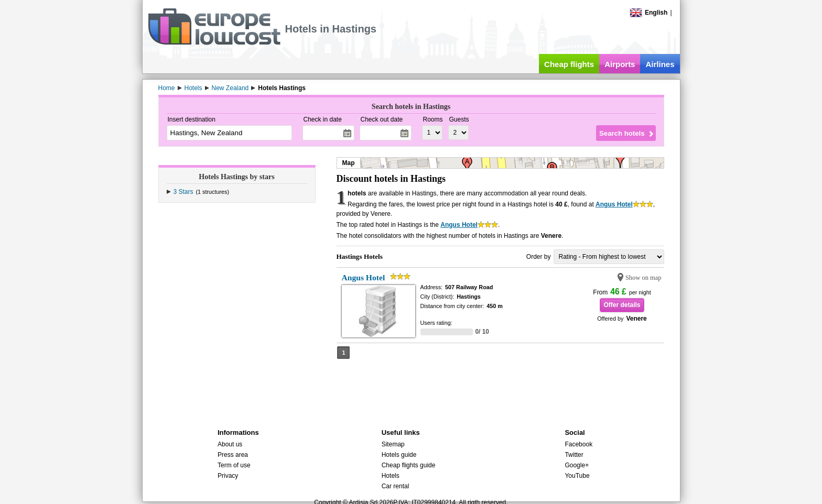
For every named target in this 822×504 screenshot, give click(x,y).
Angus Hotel (614, 204)
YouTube (577, 476)
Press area (233, 455)
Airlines (660, 64)
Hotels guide (399, 455)
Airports (620, 64)
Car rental (396, 486)
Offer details (622, 305)
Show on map (643, 278)
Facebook (578, 444)
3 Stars (183, 192)
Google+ (577, 465)
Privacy (228, 476)
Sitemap (393, 444)
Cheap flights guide (409, 465)
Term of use (234, 465)
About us (230, 444)
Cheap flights (569, 64)
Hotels (391, 476)
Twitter (574, 455)
